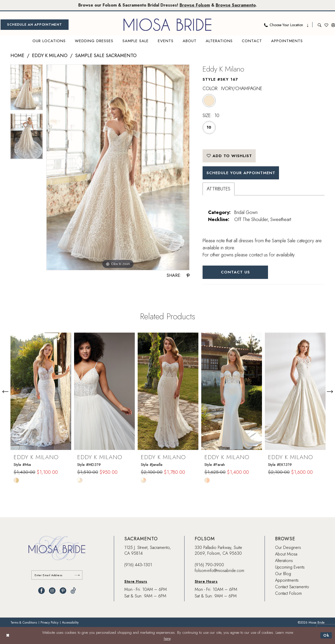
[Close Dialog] (8, 635)
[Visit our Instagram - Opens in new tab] (52, 591)
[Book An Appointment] (35, 25)
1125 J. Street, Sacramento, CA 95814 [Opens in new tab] (148, 550)
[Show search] (320, 25)
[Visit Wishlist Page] (326, 25)
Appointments (287, 580)
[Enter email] (57, 575)
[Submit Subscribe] (77, 575)
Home (17, 56)
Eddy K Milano (50, 56)
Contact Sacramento (292, 587)
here (167, 639)
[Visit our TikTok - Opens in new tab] (73, 591)
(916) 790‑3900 (209, 565)
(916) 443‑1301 (138, 565)
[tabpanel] (27, 89)
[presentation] (41, 392)
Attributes (219, 189)
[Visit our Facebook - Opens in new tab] (41, 591)
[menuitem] (35, 25)
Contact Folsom (288, 593)
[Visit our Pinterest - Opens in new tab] (63, 591)
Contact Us (235, 272)
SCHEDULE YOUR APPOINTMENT (241, 173)
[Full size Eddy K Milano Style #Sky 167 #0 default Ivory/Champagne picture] (118, 167)
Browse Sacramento (236, 5)
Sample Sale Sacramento (106, 56)
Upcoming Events (290, 567)
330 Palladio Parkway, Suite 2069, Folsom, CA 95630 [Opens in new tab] (218, 550)
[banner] (167, 25)
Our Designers (288, 547)
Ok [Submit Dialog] (326, 635)
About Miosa (286, 554)
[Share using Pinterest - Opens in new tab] (188, 276)
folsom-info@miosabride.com (219, 571)
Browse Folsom (195, 5)
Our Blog (283, 574)
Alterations (284, 561)
